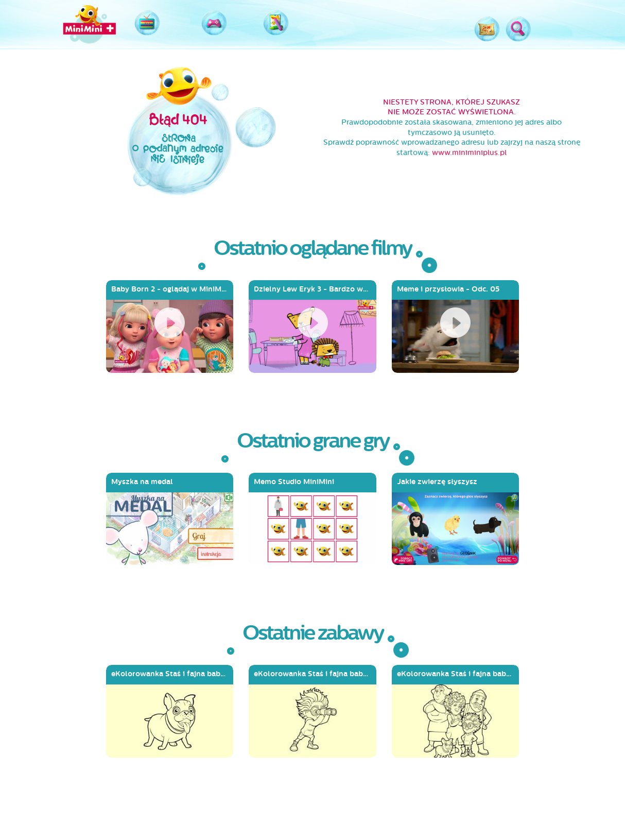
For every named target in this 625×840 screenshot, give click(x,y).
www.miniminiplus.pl (469, 153)
